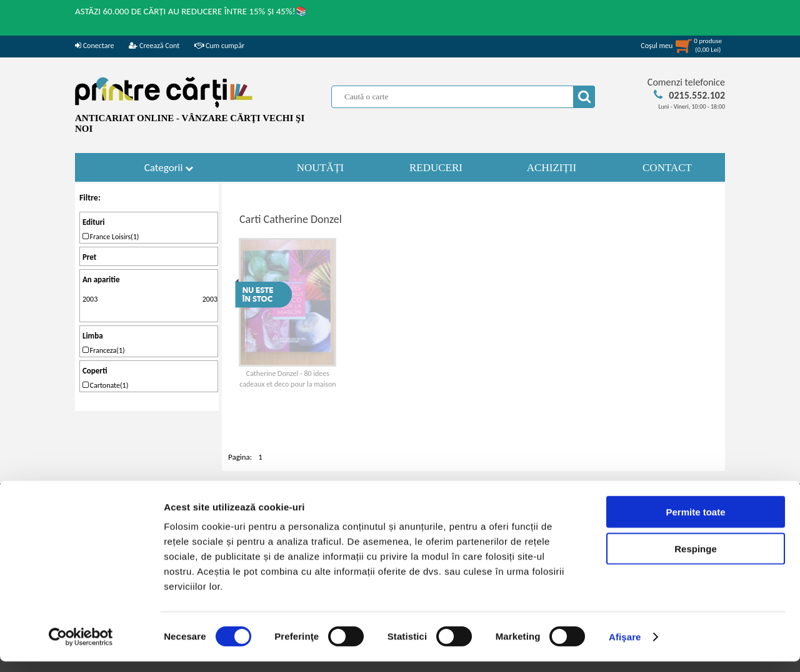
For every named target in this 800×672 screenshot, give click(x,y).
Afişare (625, 647)
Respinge (696, 559)
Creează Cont (154, 46)
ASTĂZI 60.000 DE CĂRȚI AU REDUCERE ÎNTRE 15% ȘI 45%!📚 (191, 11)
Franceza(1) (104, 350)
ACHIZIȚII (552, 168)
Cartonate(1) (105, 385)
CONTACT (667, 168)
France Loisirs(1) (111, 237)
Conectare (94, 46)
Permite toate (695, 522)
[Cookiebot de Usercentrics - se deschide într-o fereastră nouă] (81, 648)
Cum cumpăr (219, 46)
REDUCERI (436, 168)
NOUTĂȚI (321, 168)
